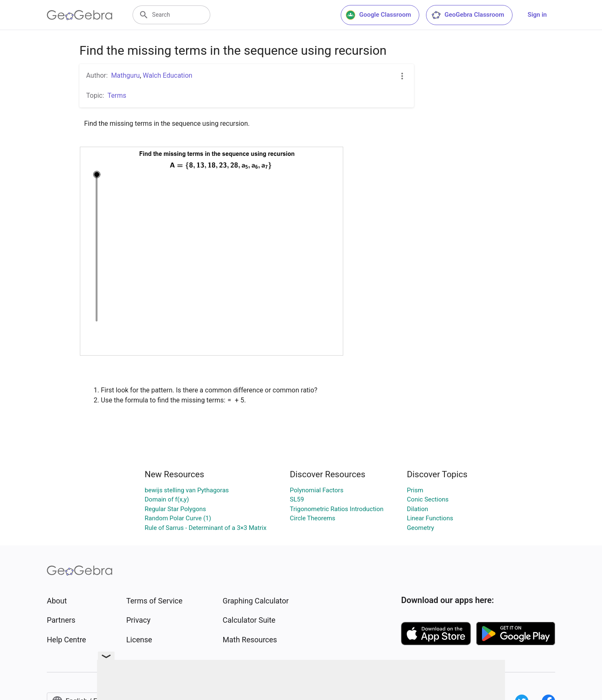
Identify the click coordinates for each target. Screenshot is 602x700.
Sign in (537, 15)
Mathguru (126, 75)
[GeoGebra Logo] (80, 15)
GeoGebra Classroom (468, 15)
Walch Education (168, 75)
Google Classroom (378, 15)
